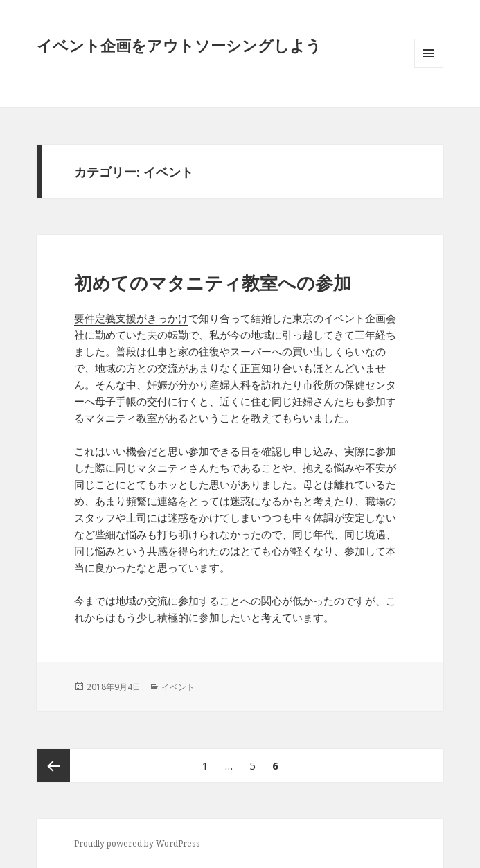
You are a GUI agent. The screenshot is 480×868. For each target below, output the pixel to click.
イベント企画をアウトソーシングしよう (179, 45)
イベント (178, 687)
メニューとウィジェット (429, 68)
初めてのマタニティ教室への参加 (213, 283)
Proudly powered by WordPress (137, 843)
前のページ (53, 765)
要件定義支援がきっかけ (131, 318)
